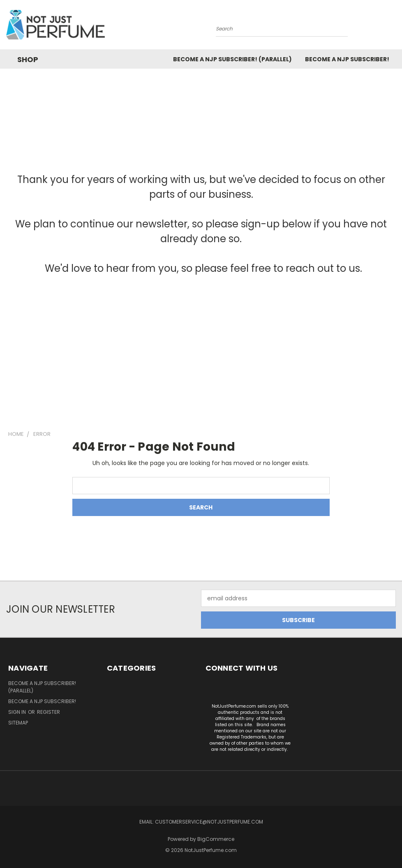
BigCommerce (216, 839)
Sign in (18, 712)
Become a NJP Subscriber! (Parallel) (232, 59)
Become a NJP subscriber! (347, 59)
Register (49, 712)
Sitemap (18, 723)
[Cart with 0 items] (394, 27)
